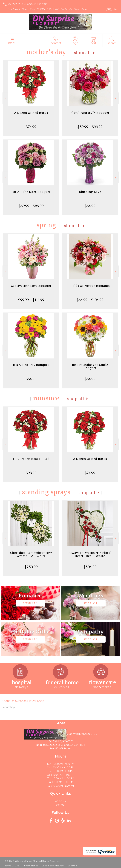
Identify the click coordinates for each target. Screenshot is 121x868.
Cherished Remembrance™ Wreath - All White (31, 554)
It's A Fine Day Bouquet (31, 365)
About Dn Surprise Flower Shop (23, 701)
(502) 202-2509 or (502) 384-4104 (28, 4)
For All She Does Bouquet (31, 192)
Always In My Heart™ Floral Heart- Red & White (90, 554)
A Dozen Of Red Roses (31, 113)
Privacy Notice (30, 866)
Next (116, 98)
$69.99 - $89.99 (31, 206)
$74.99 (31, 127)
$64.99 (90, 206)
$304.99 (90, 567)
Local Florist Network (53, 866)
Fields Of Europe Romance (90, 286)
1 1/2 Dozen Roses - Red (31, 459)
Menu (12, 43)
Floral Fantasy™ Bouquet (90, 113)
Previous (5, 98)
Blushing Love (90, 192)
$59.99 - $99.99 (90, 127)
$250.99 (31, 567)
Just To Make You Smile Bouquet (90, 366)
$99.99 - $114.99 (31, 300)
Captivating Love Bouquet (31, 286)
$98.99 (31, 473)
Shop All (83, 53)
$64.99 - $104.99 (90, 300)
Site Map (72, 866)
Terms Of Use (12, 866)
